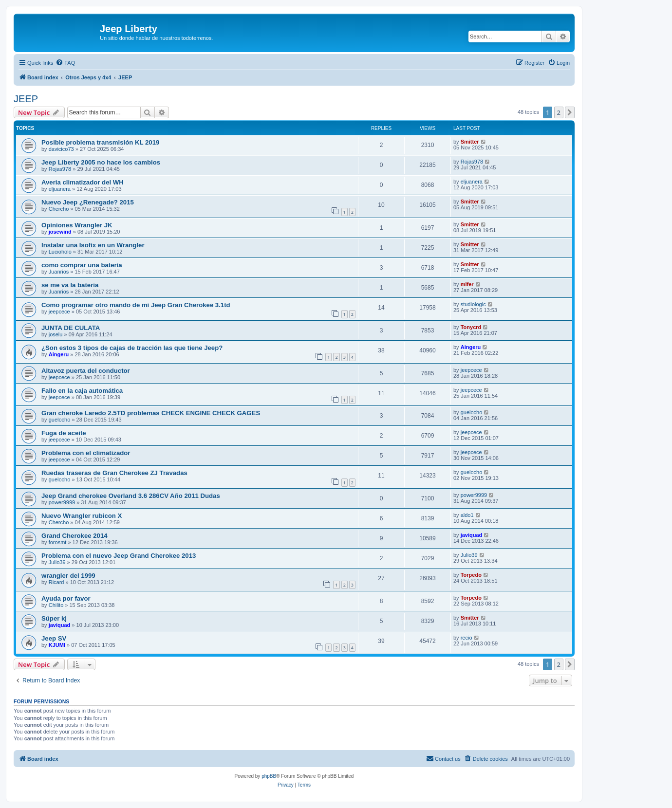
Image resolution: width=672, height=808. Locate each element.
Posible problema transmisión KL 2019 (100, 142)
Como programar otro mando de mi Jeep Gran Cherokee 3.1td (136, 305)
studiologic (473, 304)
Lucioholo (60, 252)
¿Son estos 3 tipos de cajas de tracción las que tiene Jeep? (132, 348)
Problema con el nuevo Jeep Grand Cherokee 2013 (119, 556)
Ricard (56, 582)
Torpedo (471, 575)
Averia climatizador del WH (83, 182)
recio (467, 638)
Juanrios (59, 272)
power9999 (62, 502)
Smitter (470, 142)
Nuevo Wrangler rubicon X (82, 516)
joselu (56, 334)
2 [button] (559, 112)
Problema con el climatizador (86, 453)
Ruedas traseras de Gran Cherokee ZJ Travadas (114, 473)
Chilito (56, 605)
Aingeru (59, 354)
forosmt (58, 542)
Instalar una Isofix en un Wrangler (93, 245)
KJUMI (57, 645)
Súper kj (54, 618)
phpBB (269, 776)
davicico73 (61, 149)
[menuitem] (65, 63)
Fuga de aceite (64, 433)
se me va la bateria (70, 285)
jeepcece (59, 312)
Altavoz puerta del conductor (86, 371)
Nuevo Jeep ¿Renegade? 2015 (88, 202)
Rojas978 (60, 169)
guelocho (60, 420)
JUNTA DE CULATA (71, 328)
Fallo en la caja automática (82, 391)
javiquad (472, 535)
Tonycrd (471, 327)
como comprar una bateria (82, 265)
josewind (60, 232)
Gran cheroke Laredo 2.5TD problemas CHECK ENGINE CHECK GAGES (151, 413)
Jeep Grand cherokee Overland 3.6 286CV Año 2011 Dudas (131, 496)
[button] (570, 112)
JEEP (26, 99)
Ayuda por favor (66, 598)
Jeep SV (54, 638)
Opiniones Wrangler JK (77, 225)
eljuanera (60, 189)
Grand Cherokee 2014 (75, 536)
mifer (467, 284)
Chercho (59, 209)
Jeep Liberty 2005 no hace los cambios (101, 162)
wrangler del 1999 (68, 576)
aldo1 (467, 515)
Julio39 (57, 562)
